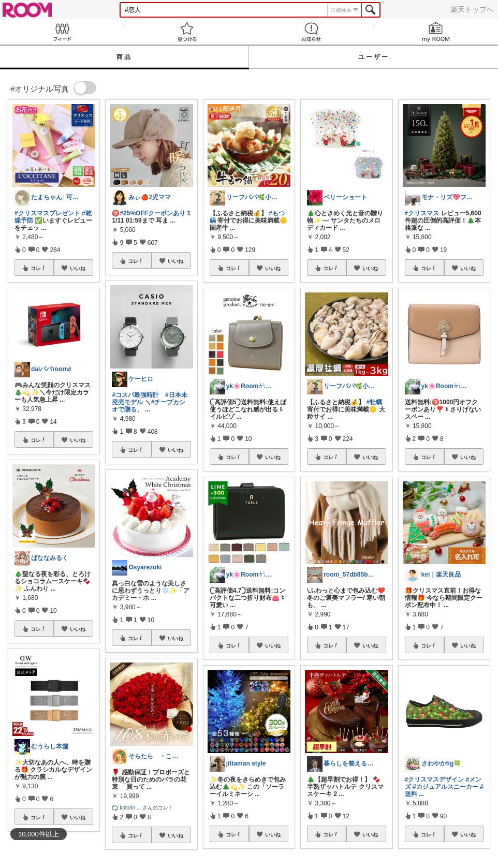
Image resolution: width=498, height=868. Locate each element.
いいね (78, 268)
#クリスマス (422, 213)
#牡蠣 (375, 402)
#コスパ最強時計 (135, 395)
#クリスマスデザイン (435, 779)
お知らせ (311, 32)
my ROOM (436, 32)
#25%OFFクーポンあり (152, 213)
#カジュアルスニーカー (445, 787)
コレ (38, 268)
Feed (62, 32)
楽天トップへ (472, 9)
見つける (187, 32)
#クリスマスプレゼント (47, 213)
